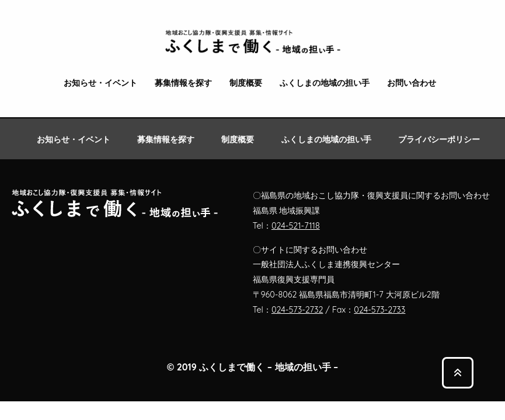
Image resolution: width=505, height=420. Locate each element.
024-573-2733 (379, 310)
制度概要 (246, 83)
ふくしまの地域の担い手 (325, 83)
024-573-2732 (297, 310)
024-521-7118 (296, 226)
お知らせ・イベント (100, 83)
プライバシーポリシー (439, 139)
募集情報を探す (183, 83)
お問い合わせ (412, 83)
